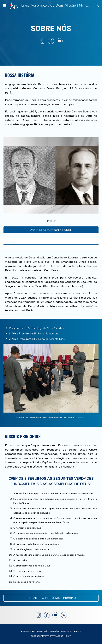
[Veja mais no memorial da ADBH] (51, 230)
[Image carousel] (51, 179)
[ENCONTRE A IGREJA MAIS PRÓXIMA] (51, 598)
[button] (5, 5)
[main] (51, 29)
